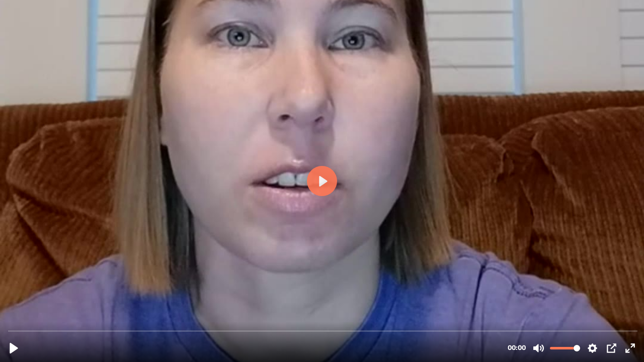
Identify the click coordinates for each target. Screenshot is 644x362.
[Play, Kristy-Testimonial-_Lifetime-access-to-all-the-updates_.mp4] (14, 348)
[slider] (323, 331)
